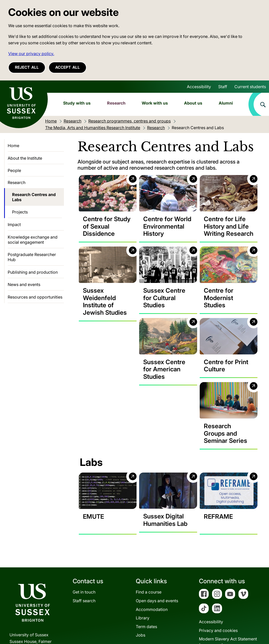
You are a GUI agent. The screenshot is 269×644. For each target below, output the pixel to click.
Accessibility (199, 87)
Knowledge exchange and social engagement (33, 240)
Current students (250, 87)
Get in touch (84, 550)
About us (193, 103)
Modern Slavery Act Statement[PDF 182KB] (228, 600)
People (14, 170)
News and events (24, 284)
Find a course (149, 550)
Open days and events (157, 559)
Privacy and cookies (218, 588)
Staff (223, 87)
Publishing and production (33, 272)
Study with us (77, 103)
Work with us (155, 103)
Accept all (68, 67)
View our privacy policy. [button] (31, 54)
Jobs (141, 593)
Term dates (146, 584)
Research (116, 103)
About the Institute (25, 158)
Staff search (84, 559)
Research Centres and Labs (34, 197)
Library (143, 576)
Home (13, 146)
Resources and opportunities (35, 297)
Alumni (226, 103)
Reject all (27, 67)
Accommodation (152, 567)
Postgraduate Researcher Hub (32, 257)
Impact (14, 224)
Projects (20, 212)
